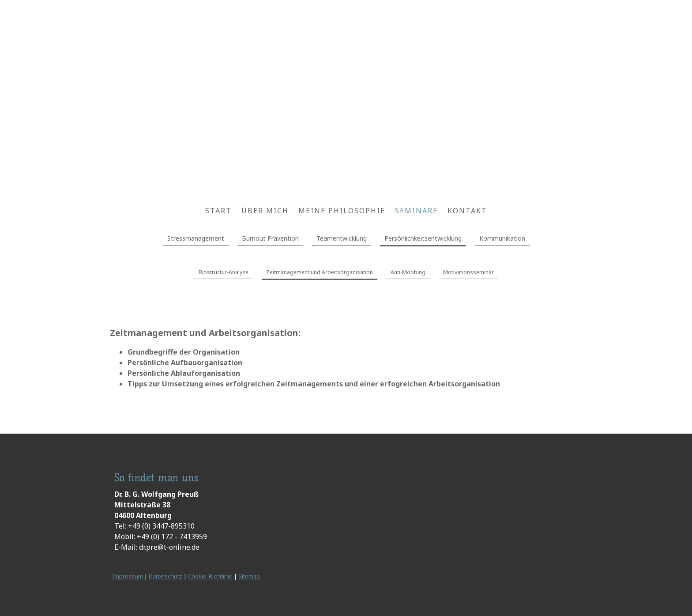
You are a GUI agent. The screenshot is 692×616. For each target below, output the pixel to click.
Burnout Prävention (270, 238)
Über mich (265, 211)
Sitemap (249, 576)
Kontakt (467, 211)
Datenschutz (165, 576)
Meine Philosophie (342, 211)
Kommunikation (502, 238)
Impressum (128, 576)
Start (218, 211)
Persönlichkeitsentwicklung (423, 238)
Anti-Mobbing (408, 272)
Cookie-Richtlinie (210, 576)
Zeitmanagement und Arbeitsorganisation (320, 272)
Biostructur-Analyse (224, 272)
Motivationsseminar (468, 272)
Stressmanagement (196, 238)
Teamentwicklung (342, 238)
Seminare (416, 211)
